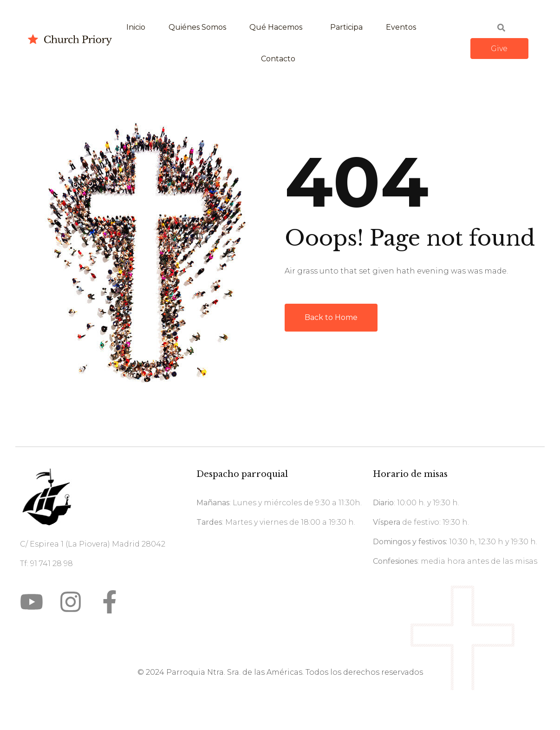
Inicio (136, 27)
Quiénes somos (197, 27)
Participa (346, 27)
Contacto (278, 59)
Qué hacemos (276, 27)
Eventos (401, 27)
